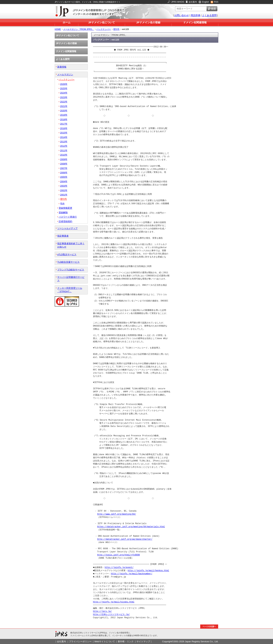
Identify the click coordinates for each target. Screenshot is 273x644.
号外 (62, 204)
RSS (216, 2)
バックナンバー (104, 29)
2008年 (64, 164)
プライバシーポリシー (80, 641)
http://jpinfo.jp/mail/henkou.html (148, 571)
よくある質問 (209, 15)
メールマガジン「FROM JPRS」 (79, 29)
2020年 (64, 111)
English (206, 2)
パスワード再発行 (68, 217)
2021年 (64, 106)
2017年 (64, 124)
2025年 (64, 88)
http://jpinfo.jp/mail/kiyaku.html (114, 602)
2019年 (64, 115)
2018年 (64, 119)
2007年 (64, 168)
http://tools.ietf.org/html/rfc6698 (118, 555)
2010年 (64, 155)
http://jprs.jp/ (102, 611)
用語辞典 (196, 15)
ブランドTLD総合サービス (71, 270)
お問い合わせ (182, 15)
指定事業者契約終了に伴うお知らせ (71, 245)
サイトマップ (143, 641)
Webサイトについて (105, 641)
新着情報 (62, 67)
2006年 (64, 173)
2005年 (64, 177)
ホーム (67, 22)
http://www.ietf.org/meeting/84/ (117, 514)
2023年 (64, 97)
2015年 (64, 133)
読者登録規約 (65, 221)
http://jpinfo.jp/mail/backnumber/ (132, 574)
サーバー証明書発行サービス (71, 279)
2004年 (64, 181)
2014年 (64, 137)
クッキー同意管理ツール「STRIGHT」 (70, 290)
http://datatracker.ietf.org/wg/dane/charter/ (125, 539)
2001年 (64, 195)
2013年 (64, 142)
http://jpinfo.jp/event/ (119, 567)
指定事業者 (63, 236)
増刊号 (116, 29)
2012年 (64, 146)
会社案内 (193, 2)
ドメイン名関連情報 (195, 22)
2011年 (64, 150)
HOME (58, 29)
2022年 (64, 102)
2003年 (64, 186)
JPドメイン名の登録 (148, 22)
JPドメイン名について (102, 22)
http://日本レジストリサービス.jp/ (111, 614)
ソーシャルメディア (67, 228)
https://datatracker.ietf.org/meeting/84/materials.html (131, 527)
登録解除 (63, 212)
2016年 (64, 128)
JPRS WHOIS (178, 2)
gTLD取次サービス (67, 254)
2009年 (64, 159)
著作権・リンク (126, 641)
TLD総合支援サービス (68, 262)
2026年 (64, 84)
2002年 (64, 190)
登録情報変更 (65, 208)
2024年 (64, 93)
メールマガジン (65, 74)
